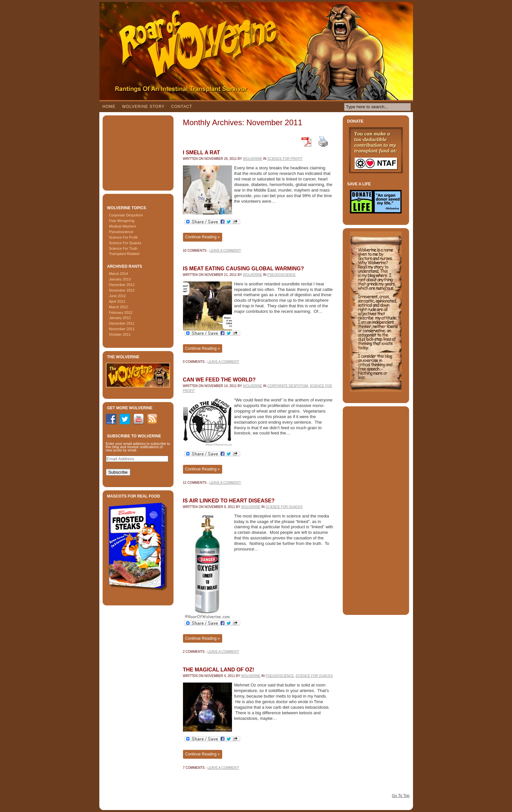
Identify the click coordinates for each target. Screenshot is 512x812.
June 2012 (117, 296)
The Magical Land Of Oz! (219, 670)
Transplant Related (124, 254)
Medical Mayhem (123, 226)
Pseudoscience (121, 232)
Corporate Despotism (126, 215)
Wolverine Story (143, 107)
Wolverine (252, 159)
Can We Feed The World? (219, 380)
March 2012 (119, 307)
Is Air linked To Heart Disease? (229, 501)
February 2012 (121, 313)
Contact (182, 107)
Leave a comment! (225, 251)
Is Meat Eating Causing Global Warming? (244, 269)
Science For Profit (123, 237)
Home (109, 107)
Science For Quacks (125, 243)
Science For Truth (123, 248)
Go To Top (401, 796)
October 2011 (120, 334)
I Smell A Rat (202, 152)
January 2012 (120, 318)
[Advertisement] (139, 151)
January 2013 (120, 279)
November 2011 (122, 329)
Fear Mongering (122, 221)
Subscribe (118, 472)
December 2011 (122, 323)
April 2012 (117, 301)
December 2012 (122, 285)
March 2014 (119, 274)
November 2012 (122, 290)
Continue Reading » (203, 237)
